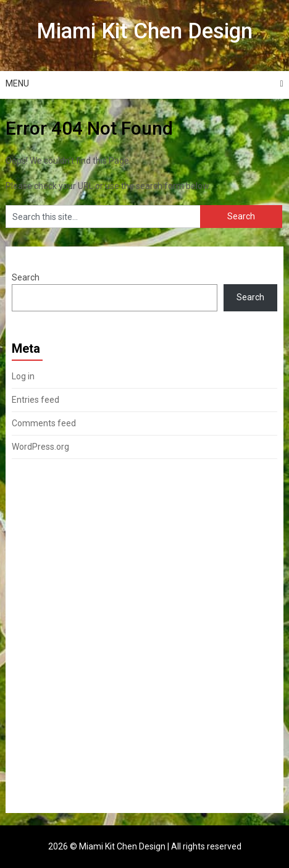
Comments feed (44, 423)
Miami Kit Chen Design (144, 31)
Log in (23, 376)
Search (26, 277)
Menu (17, 83)
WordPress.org (40, 447)
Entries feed (36, 400)
